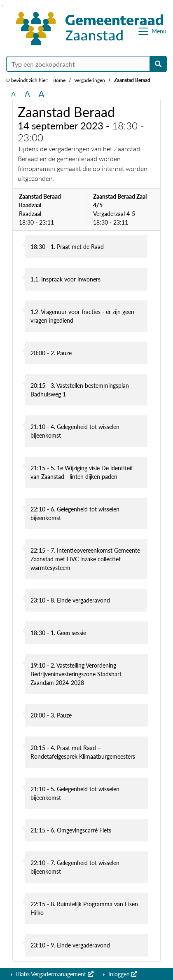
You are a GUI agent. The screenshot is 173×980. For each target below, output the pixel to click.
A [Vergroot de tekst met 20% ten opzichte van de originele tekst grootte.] (27, 94)
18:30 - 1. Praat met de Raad (67, 247)
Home (59, 80)
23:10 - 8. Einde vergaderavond (70, 600)
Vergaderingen (90, 80)
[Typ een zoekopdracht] (86, 64)
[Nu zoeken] (158, 64)
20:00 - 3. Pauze (51, 715)
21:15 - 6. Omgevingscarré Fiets (71, 830)
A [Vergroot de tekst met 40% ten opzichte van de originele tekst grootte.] (41, 94)
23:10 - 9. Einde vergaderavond (70, 945)
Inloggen (122, 974)
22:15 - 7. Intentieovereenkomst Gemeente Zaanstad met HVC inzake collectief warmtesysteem (85, 559)
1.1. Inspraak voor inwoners (65, 279)
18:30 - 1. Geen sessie (58, 633)
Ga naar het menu (2, 6)
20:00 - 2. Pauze (51, 353)
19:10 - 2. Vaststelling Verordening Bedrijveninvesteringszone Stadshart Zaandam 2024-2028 (76, 674)
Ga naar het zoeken (1, 6)
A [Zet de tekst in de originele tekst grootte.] (13, 94)
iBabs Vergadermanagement (54, 974)
